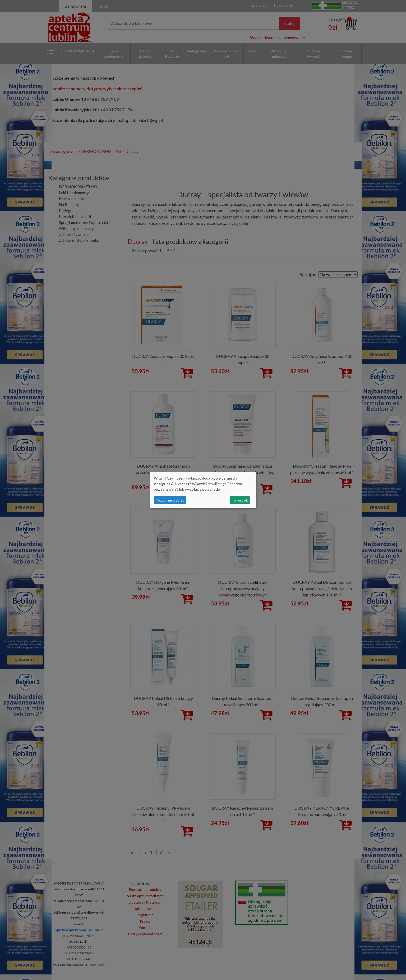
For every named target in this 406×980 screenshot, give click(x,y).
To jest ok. (240, 500)
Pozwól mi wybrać (170, 500)
